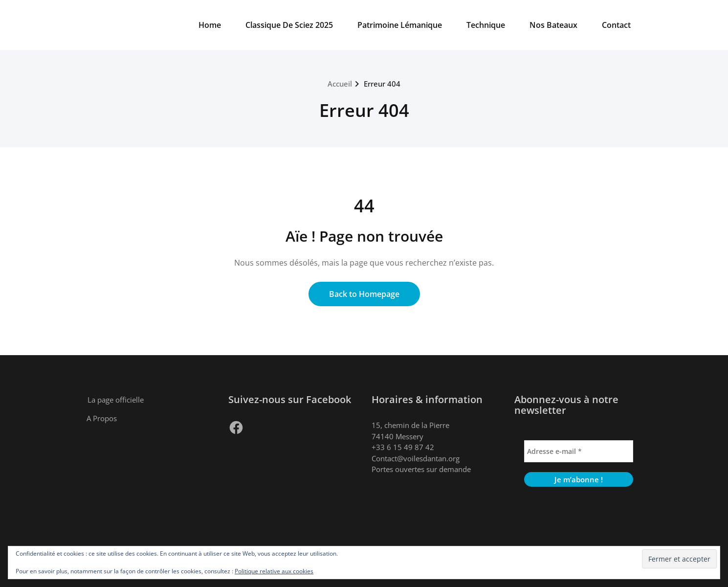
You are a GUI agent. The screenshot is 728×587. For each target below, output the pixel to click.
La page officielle (116, 400)
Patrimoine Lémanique (400, 25)
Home (210, 25)
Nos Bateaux (553, 25)
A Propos (102, 418)
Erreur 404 (382, 84)
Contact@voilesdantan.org (416, 458)
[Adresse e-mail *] (579, 451)
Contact (616, 25)
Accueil (340, 84)
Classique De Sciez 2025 (289, 25)
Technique (486, 25)
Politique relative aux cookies (274, 571)
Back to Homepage (364, 294)
